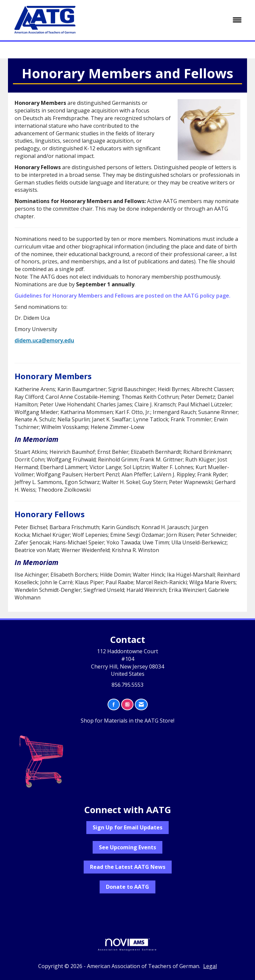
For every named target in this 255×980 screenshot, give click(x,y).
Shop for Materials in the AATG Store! (127, 721)
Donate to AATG (127, 887)
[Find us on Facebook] (114, 704)
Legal (210, 966)
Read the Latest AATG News (128, 867)
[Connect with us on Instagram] (127, 704)
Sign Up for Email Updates (127, 827)
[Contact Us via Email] (141, 704)
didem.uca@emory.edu (44, 340)
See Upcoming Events (127, 847)
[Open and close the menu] (167, 20)
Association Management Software (127, 945)
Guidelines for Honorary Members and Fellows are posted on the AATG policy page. (123, 296)
